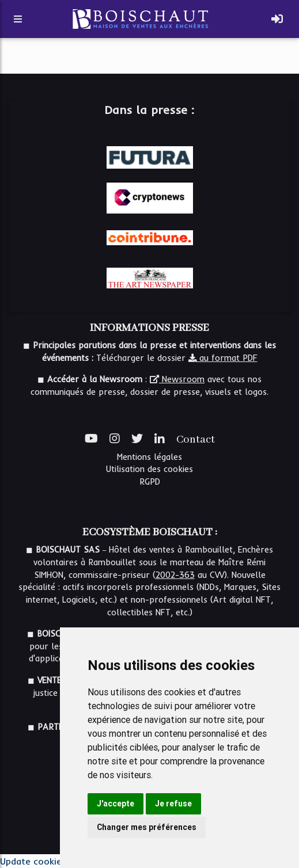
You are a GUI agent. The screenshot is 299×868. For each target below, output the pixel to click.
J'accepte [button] (116, 804)
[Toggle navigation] (277, 19)
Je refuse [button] (173, 804)
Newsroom (177, 379)
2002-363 (175, 575)
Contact (196, 440)
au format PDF (223, 358)
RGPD (150, 482)
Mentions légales (149, 457)
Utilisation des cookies (149, 469)
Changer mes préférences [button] (147, 827)
